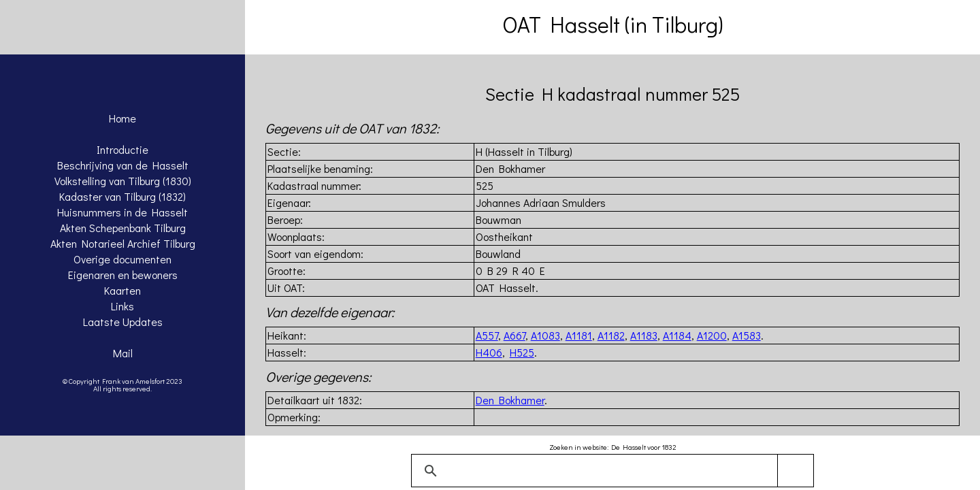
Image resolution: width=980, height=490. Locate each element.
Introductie (122, 149)
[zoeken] (610, 471)
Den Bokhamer (510, 400)
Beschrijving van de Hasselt (123, 165)
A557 (487, 335)
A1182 (611, 335)
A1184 (677, 335)
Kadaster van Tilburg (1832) (122, 196)
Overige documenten (122, 259)
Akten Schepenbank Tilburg (123, 228)
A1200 (712, 335)
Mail (123, 353)
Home (122, 118)
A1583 (747, 335)
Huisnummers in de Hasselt (122, 212)
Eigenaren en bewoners (123, 275)
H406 (489, 352)
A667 (514, 335)
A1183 (644, 335)
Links (122, 306)
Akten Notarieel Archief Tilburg (123, 243)
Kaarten (122, 290)
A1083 (545, 335)
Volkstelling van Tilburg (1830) (123, 181)
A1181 (579, 335)
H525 (522, 352)
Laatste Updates (123, 322)
